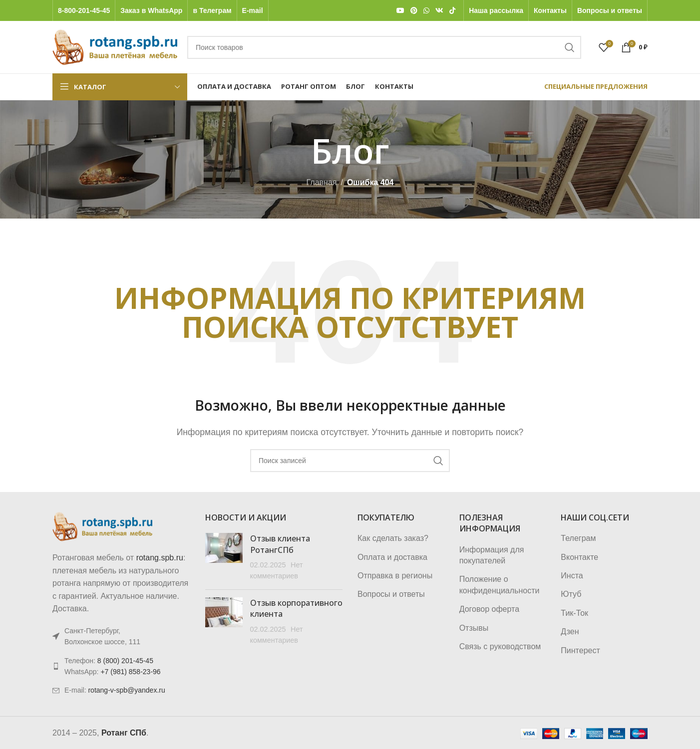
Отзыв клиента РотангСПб (280, 544)
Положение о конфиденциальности (500, 585)
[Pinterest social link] (414, 11)
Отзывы (474, 628)
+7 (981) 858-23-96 (130, 672)
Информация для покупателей (492, 555)
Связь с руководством (500, 646)
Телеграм (578, 538)
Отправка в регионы (395, 576)
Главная (322, 182)
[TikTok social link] (452, 11)
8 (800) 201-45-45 (125, 661)
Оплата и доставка (392, 557)
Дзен (570, 631)
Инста (572, 576)
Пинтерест (580, 650)
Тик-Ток (574, 613)
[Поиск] (384, 47)
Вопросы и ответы (391, 594)
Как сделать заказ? (393, 538)
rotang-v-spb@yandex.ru (126, 690)
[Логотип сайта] (115, 47)
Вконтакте (579, 557)
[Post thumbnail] (224, 557)
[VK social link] (439, 11)
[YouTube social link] (400, 11)
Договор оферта (489, 609)
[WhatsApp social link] (426, 11)
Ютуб (571, 594)
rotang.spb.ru (160, 558)
